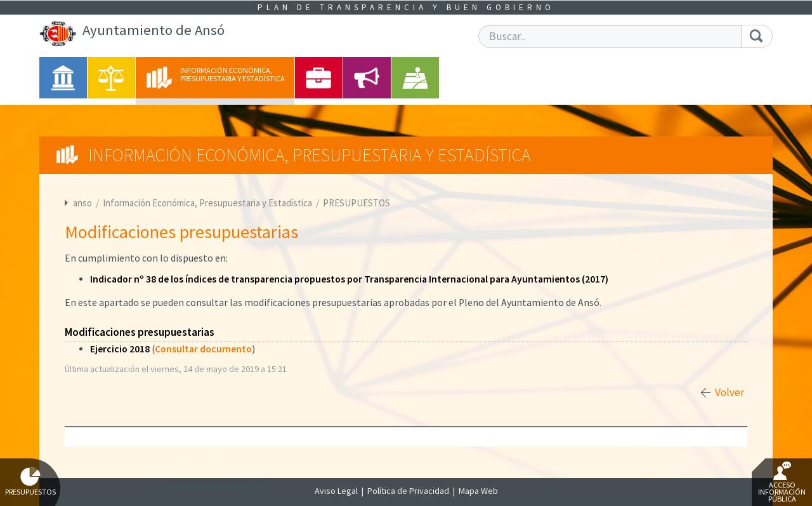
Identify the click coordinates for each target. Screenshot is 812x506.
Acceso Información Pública (782, 483)
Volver (730, 392)
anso (82, 203)
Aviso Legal (336, 491)
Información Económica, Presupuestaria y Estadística (208, 203)
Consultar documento (203, 349)
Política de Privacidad (408, 491)
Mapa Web (478, 491)
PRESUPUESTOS (357, 203)
